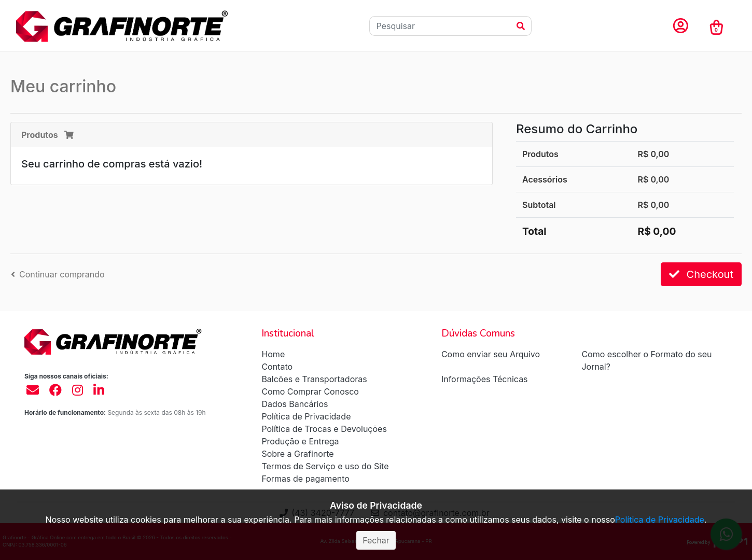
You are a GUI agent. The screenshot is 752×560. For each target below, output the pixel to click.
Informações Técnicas (485, 379)
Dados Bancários (295, 404)
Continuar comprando (58, 274)
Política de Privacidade (306, 416)
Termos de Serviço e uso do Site (325, 466)
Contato (277, 367)
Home (273, 354)
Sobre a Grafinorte (297, 454)
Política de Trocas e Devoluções (324, 429)
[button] (680, 26)
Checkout (701, 274)
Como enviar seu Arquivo (491, 354)
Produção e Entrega (300, 441)
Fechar (376, 540)
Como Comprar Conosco (310, 391)
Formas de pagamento (305, 479)
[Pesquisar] (440, 26)
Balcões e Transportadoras (314, 379)
